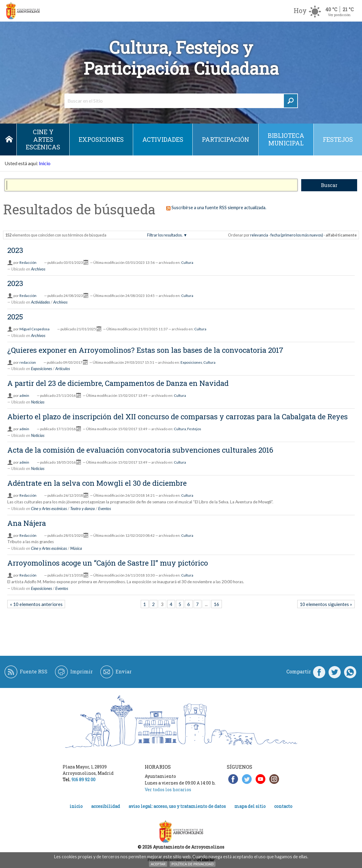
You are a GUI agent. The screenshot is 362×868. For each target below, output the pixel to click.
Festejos (338, 139)
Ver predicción (339, 15)
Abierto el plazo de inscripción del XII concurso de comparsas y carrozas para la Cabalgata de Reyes (178, 417)
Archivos (38, 269)
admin (24, 395)
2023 (15, 250)
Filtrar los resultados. (165, 235)
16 (216, 604)
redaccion (28, 362)
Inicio (9, 140)
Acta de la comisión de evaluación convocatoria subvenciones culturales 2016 (140, 450)
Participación (226, 139)
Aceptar (158, 864)
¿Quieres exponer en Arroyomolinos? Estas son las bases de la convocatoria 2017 (145, 350)
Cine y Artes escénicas (43, 139)
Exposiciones (101, 139)
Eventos (105, 509)
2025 (15, 317)
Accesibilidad (106, 806)
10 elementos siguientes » (326, 604)
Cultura (187, 262)
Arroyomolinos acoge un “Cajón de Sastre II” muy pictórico (108, 563)
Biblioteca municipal (286, 139)
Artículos (63, 369)
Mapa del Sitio (250, 806)
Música (76, 548)
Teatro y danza (83, 509)
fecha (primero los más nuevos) (297, 235)
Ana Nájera (27, 523)
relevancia (259, 235)
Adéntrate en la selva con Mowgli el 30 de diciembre (97, 483)
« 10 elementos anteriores (36, 604)
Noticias (38, 402)
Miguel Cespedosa (34, 329)
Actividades (163, 139)
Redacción (28, 262)
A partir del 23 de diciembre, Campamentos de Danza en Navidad (118, 383)
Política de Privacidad (192, 864)
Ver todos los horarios (168, 790)
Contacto (283, 806)
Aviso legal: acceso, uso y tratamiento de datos (177, 806)
